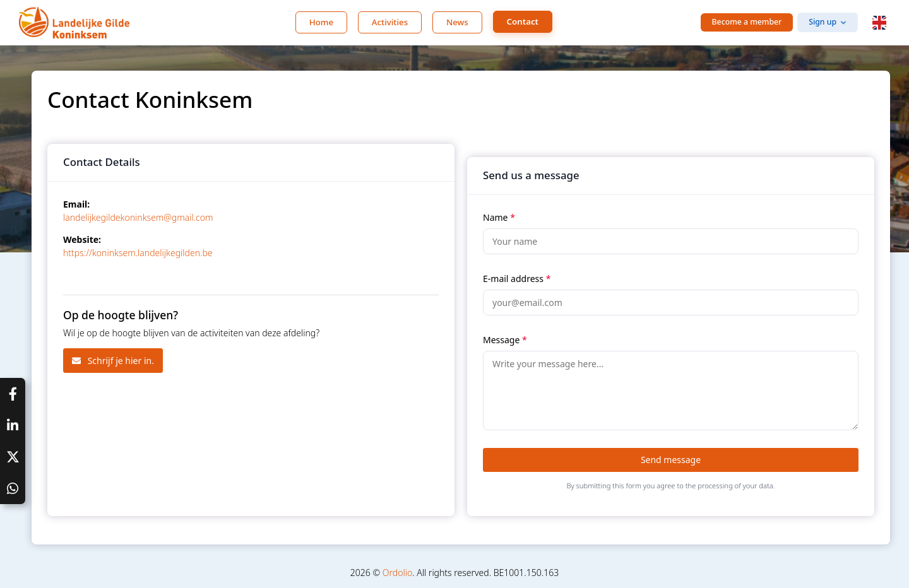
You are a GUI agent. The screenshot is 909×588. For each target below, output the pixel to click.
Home (321, 22)
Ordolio (397, 573)
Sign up (823, 22)
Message (505, 340)
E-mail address (517, 279)
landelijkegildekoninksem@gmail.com (138, 217)
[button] (879, 23)
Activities (390, 22)
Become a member (747, 22)
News (457, 22)
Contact (523, 21)
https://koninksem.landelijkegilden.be (138, 253)
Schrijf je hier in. (113, 361)
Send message (671, 460)
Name (499, 217)
